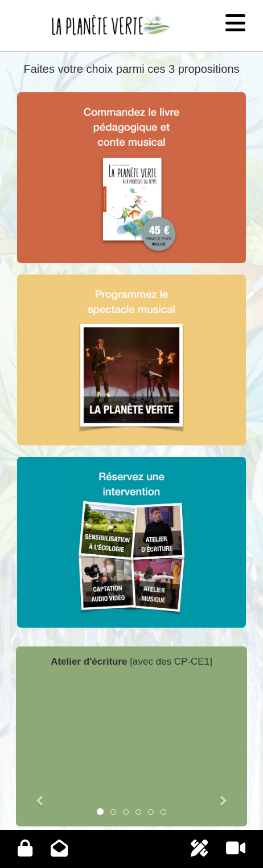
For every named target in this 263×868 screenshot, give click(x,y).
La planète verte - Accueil (90, 16)
